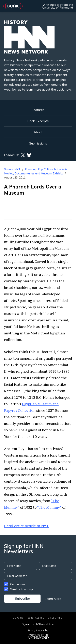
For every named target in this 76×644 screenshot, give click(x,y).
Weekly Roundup (21, 589)
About (38, 132)
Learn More (53, 599)
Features (38, 110)
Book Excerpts (38, 121)
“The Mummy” (49, 507)
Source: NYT (12, 169)
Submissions (38, 143)
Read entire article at (26, 526)
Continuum (17, 584)
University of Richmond (58, 8)
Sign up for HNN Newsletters (38, 624)
